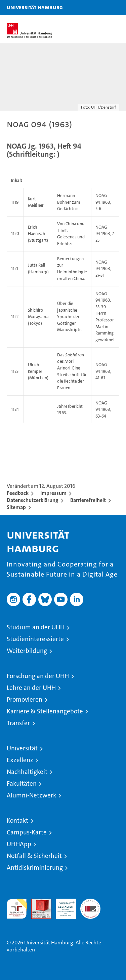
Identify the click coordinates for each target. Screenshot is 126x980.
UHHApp (19, 844)
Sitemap (16, 507)
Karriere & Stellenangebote (45, 711)
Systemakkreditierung (90, 902)
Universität (22, 748)
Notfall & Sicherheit (34, 856)
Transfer (18, 723)
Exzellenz (20, 760)
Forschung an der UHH (38, 676)
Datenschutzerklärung (33, 500)
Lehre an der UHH (31, 688)
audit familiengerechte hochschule (17, 909)
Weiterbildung (27, 651)
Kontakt (17, 820)
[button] (100, 8)
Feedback (18, 493)
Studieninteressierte (35, 639)
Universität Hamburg (35, 7)
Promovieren (25, 699)
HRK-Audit (62, 906)
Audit (38, 902)
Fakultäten (22, 783)
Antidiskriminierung (35, 868)
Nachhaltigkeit (27, 772)
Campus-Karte (27, 832)
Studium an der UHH (36, 627)
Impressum (53, 493)
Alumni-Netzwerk (31, 795)
